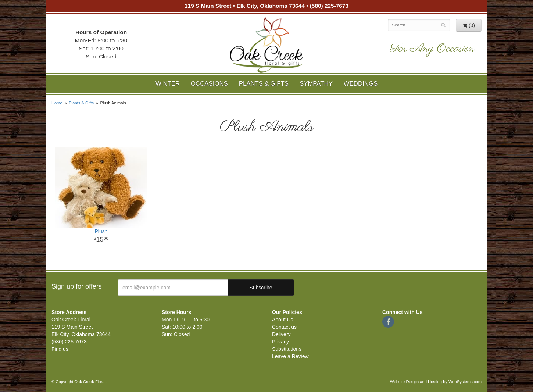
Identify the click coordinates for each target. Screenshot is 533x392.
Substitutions (287, 349)
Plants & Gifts (264, 84)
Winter (168, 84)
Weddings (361, 84)
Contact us (284, 327)
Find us (60, 349)
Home (57, 103)
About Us (283, 320)
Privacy (280, 342)
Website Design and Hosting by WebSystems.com (436, 382)
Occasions (209, 84)
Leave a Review (290, 356)
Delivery (281, 334)
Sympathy (316, 84)
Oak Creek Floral (266, 45)
